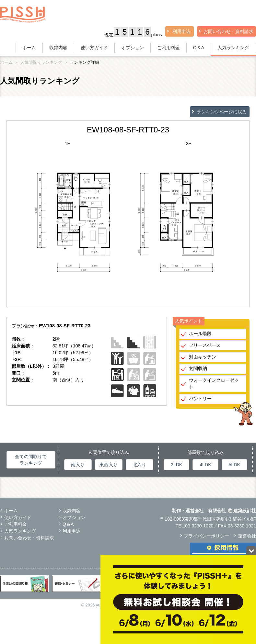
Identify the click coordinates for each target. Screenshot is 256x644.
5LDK (234, 465)
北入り (139, 465)
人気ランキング (233, 48)
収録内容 (58, 48)
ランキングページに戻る (222, 112)
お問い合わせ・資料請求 (228, 31)
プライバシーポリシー (206, 536)
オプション (133, 48)
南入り (78, 465)
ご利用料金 (169, 48)
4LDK (205, 465)
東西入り (109, 465)
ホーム (29, 48)
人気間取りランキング (41, 62)
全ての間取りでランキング (31, 460)
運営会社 (247, 536)
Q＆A (199, 48)
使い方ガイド (94, 48)
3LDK (176, 465)
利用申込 (181, 31)
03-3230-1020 (199, 526)
